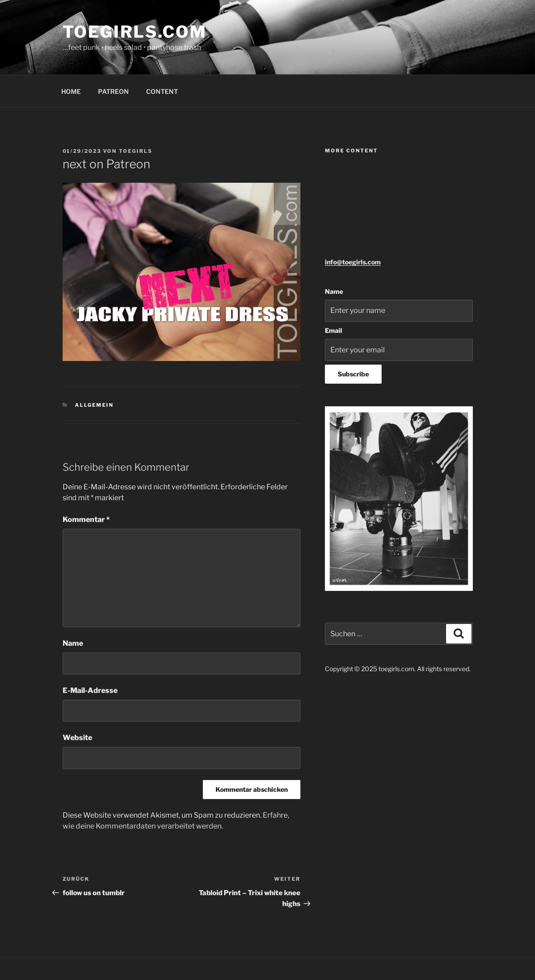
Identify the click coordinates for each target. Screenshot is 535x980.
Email (334, 330)
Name (73, 643)
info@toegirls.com (353, 262)
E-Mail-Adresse (90, 690)
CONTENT (162, 91)
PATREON (113, 91)
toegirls (136, 151)
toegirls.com (135, 32)
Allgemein (94, 405)
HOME (71, 91)
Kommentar (86, 519)
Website (77, 738)
